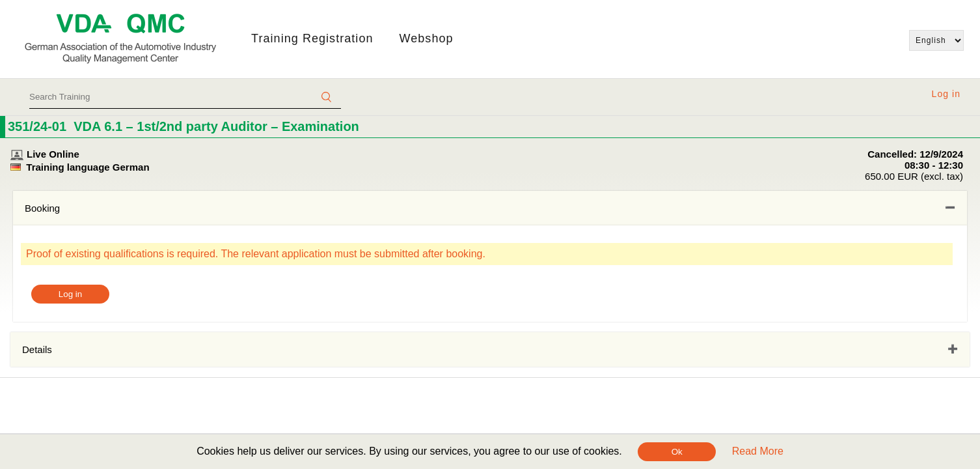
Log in (946, 94)
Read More (758, 451)
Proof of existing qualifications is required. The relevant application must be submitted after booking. (256, 254)
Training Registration (312, 38)
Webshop (427, 38)
